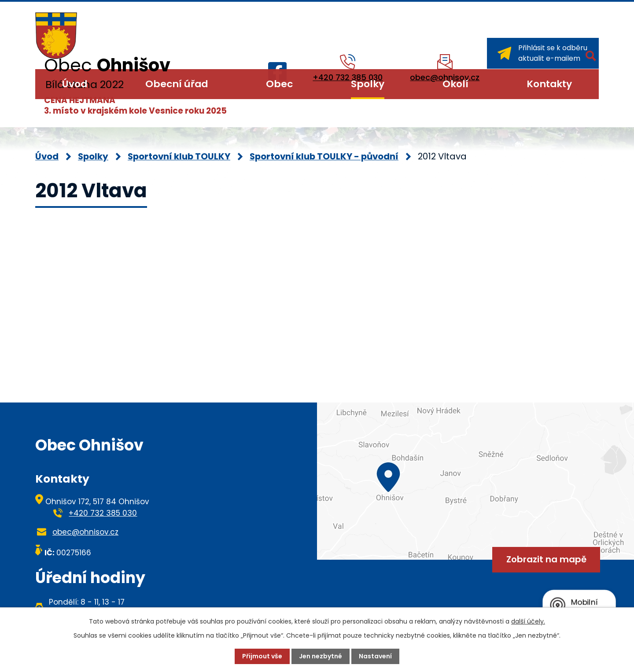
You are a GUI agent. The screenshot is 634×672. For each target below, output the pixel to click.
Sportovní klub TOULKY (179, 156)
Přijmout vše (262, 656)
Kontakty (549, 84)
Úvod (75, 84)
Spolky (368, 84)
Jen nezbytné (321, 656)
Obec (279, 84)
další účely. (528, 621)
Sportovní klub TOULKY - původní (324, 156)
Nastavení (375, 656)
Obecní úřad (177, 84)
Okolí (455, 84)
